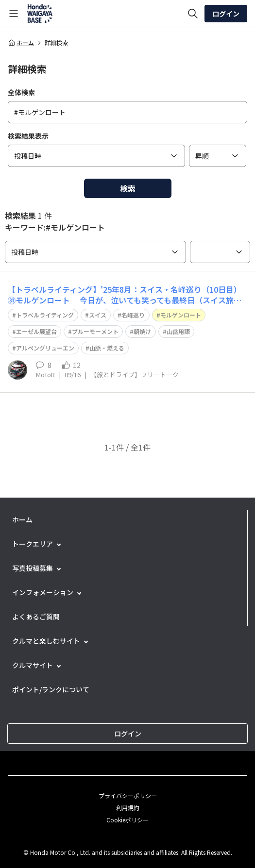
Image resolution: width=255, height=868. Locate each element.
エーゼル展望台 (36, 331)
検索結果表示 (28, 136)
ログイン (226, 14)
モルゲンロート (181, 315)
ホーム (21, 43)
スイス (98, 315)
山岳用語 (178, 331)
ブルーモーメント (95, 331)
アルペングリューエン (45, 348)
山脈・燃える (107, 348)
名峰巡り (133, 315)
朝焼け (142, 331)
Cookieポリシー (127, 820)
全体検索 (21, 92)
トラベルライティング (45, 315)
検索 (128, 188)
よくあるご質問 (36, 617)
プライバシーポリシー (128, 795)
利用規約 (128, 808)
